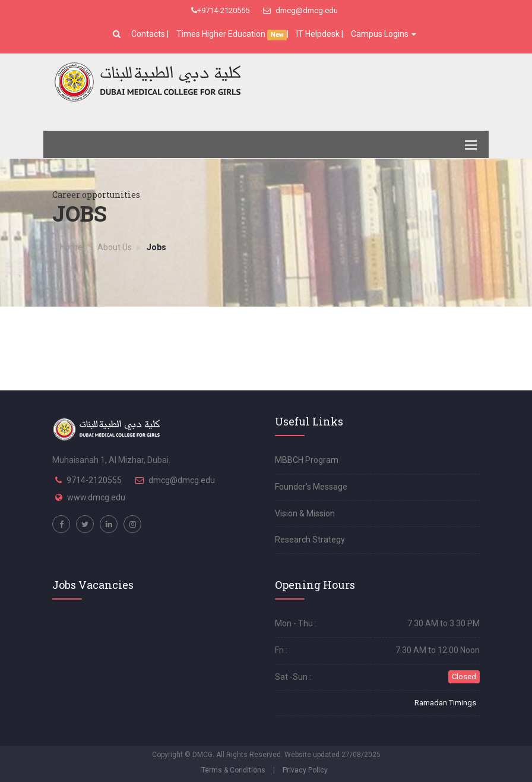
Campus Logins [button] (384, 34)
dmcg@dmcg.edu (300, 10)
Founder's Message (311, 487)
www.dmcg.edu (96, 497)
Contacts (149, 34)
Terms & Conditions (233, 770)
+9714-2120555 (220, 10)
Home (71, 247)
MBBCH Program (307, 460)
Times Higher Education (222, 34)
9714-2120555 (94, 480)
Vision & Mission (305, 513)
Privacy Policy (305, 770)
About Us (115, 247)
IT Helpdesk (318, 34)
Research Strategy (310, 540)
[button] (118, 34)
